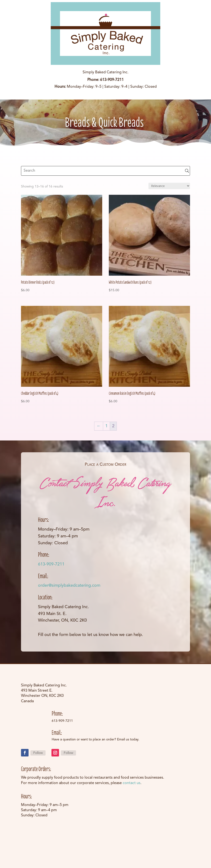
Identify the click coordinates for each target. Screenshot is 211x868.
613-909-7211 (51, 564)
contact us (132, 783)
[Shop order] (169, 186)
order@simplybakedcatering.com (69, 586)
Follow (38, 753)
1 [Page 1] (106, 426)
